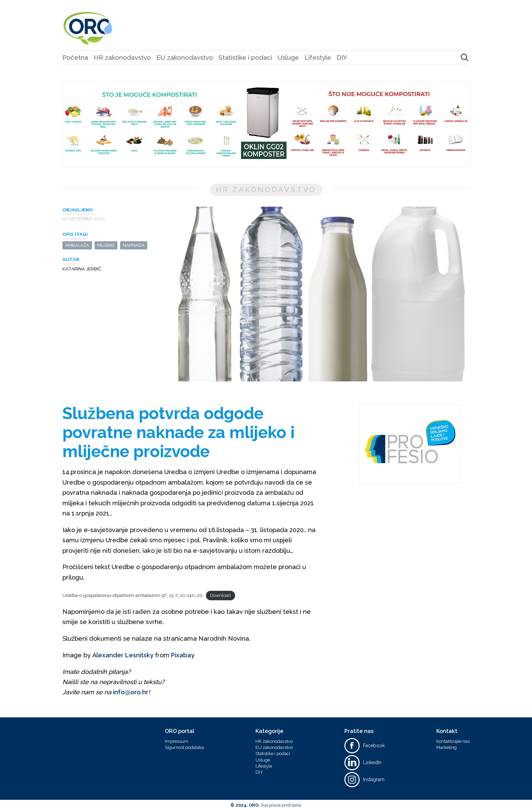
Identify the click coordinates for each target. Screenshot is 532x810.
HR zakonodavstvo (122, 57)
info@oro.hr (131, 692)
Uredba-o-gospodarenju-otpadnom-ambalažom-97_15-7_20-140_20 (132, 596)
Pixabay (183, 655)
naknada (134, 245)
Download (220, 595)
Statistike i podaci (245, 57)
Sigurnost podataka (184, 748)
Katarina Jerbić (82, 269)
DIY (342, 57)
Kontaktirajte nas (453, 741)
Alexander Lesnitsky (123, 655)
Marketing (446, 748)
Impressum (177, 741)
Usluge (288, 57)
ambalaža (77, 245)
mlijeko (106, 245)
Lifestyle (318, 57)
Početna (75, 57)
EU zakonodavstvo (185, 57)
